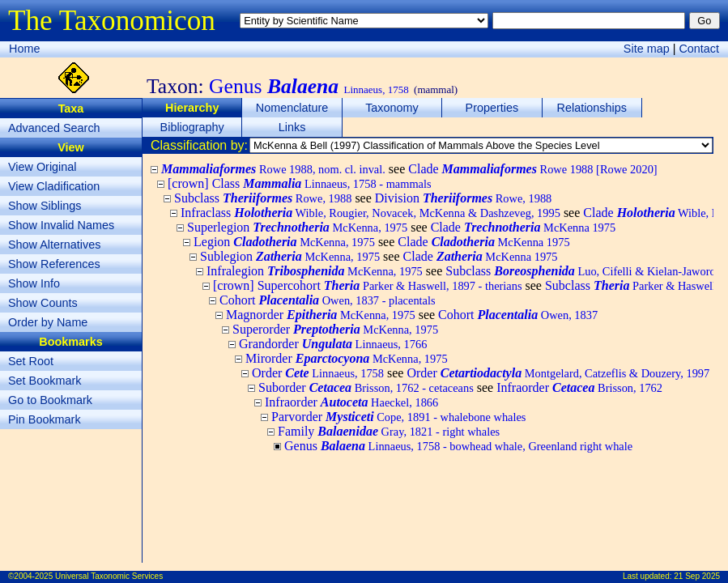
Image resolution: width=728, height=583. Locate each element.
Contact (699, 49)
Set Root (31, 361)
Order (318, 373)
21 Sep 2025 (697, 576)
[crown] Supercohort (368, 285)
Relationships (592, 108)
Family (389, 431)
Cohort (328, 300)
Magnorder (321, 315)
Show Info (34, 283)
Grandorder (333, 344)
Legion (284, 242)
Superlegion (297, 227)
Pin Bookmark (45, 419)
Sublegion (290, 256)
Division (464, 198)
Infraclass (370, 213)
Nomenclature (292, 108)
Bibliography (192, 127)
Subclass (263, 198)
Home (24, 49)
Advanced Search (54, 128)
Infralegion (315, 271)
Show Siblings (45, 206)
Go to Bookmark (50, 400)
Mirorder (347, 358)
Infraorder (579, 387)
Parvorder (398, 417)
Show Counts (43, 303)
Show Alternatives (54, 245)
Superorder (335, 329)
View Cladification (54, 186)
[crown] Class (300, 183)
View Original (43, 167)
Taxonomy (392, 108)
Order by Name (48, 322)
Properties (492, 108)
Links (292, 127)
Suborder (366, 387)
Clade (532, 169)
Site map (647, 49)
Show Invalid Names (61, 225)
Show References (54, 264)
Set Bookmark (45, 381)
